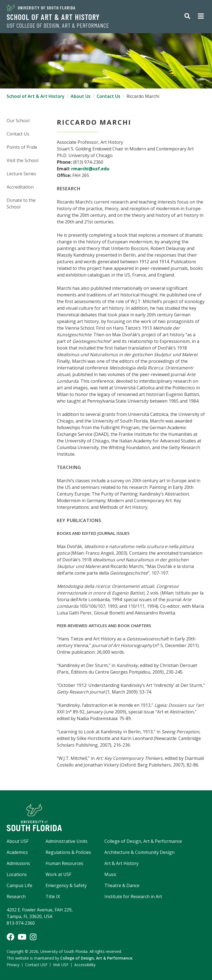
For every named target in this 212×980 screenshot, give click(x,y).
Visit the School (22, 160)
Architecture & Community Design (139, 852)
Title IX (53, 896)
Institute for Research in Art (133, 896)
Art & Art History (121, 863)
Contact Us (108, 96)
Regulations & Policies (68, 852)
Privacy (13, 965)
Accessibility (85, 965)
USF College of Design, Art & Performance (58, 25)
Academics (17, 852)
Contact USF (36, 965)
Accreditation (20, 187)
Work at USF (58, 874)
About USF (18, 841)
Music (110, 874)
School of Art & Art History (53, 17)
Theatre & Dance (122, 885)
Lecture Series (21, 174)
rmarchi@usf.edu (90, 169)
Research (16, 896)
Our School (18, 121)
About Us (81, 96)
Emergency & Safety (66, 885)
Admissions (18, 863)
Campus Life (19, 885)
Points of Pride (22, 147)
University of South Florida (41, 8)
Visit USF (61, 965)
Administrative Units (67, 841)
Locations (17, 874)
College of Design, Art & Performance (143, 841)
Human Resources (64, 863)
